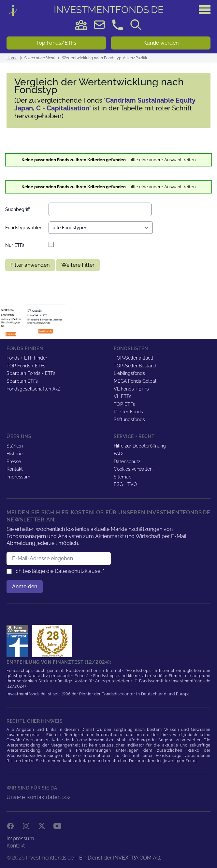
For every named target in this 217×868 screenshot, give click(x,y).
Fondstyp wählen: (24, 228)
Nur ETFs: (15, 245)
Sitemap (123, 477)
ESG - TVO (125, 484)
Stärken (15, 446)
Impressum (18, 477)
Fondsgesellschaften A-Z (33, 389)
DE (109, 10)
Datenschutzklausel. (79, 571)
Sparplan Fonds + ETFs (31, 373)
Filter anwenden (30, 265)
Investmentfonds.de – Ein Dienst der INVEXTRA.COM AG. (94, 858)
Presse (14, 462)
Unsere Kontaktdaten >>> (39, 797)
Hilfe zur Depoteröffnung (140, 446)
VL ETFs (123, 396)
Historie (14, 454)
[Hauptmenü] (205, 10)
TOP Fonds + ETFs (26, 366)
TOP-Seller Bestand (135, 366)
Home (12, 58)
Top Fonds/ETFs (56, 43)
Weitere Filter (78, 265)
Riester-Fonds (128, 412)
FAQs (119, 454)
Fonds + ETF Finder (27, 358)
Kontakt (15, 469)
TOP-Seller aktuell (133, 358)
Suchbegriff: (18, 209)
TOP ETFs (124, 404)
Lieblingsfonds (129, 373)
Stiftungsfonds (129, 420)
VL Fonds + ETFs (131, 389)
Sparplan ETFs (22, 381)
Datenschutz (127, 462)
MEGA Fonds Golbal (135, 381)
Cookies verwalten (133, 469)
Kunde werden (161, 43)
